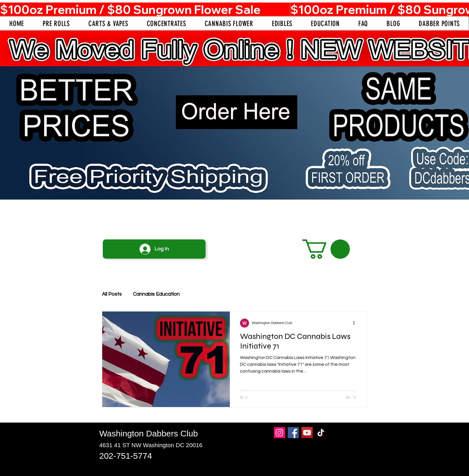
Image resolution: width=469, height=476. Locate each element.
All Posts (112, 294)
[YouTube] (307, 433)
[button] (326, 249)
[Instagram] (279, 433)
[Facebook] (293, 433)
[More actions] (356, 323)
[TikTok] (321, 433)
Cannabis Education (156, 294)
